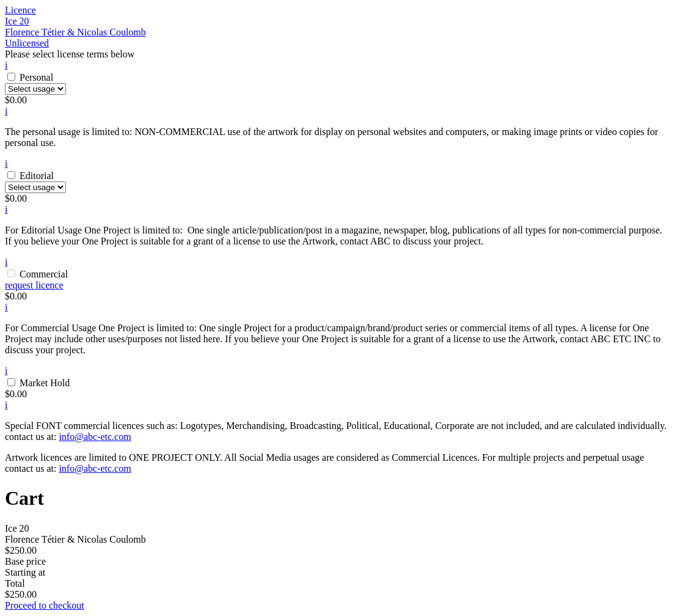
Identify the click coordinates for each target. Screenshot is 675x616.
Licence (20, 10)
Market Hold (45, 383)
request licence (34, 285)
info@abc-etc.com (95, 437)
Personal (36, 77)
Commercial (44, 274)
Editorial (37, 176)
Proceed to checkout (45, 605)
